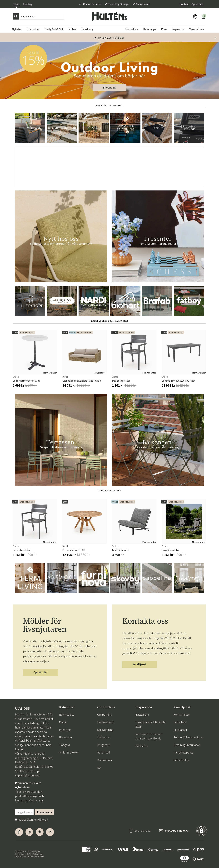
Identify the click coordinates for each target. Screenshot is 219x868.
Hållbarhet (104, 737)
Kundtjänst (139, 664)
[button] (109, 96)
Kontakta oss (182, 715)
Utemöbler (66, 737)
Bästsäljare (142, 715)
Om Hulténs (105, 715)
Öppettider (198, 4)
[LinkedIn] (50, 832)
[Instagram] (29, 832)
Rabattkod (104, 752)
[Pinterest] (40, 832)
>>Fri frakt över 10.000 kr (109, 38)
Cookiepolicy (181, 760)
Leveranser (180, 730)
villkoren (43, 820)
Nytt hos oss (67, 715)
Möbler (63, 722)
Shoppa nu (109, 87)
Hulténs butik (105, 722)
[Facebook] (19, 832)
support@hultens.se (28, 775)
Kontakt (184, 4)
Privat (16, 4)
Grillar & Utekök (69, 752)
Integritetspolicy (183, 752)
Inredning (65, 730)
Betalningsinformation (187, 745)
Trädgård (64, 745)
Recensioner (105, 760)
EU (99, 768)
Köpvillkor (180, 722)
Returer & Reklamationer (189, 737)
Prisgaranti (104, 745)
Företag (28, 4)
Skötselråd (142, 746)
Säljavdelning (105, 730)
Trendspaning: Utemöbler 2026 (151, 724)
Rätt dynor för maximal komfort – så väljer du (149, 736)
